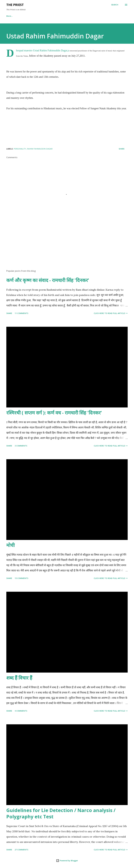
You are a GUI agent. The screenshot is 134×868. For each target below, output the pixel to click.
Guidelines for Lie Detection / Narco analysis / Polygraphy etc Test (61, 813)
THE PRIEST (15, 5)
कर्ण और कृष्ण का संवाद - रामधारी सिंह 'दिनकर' (48, 280)
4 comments (21, 711)
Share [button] (122, 149)
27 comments (21, 850)
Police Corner (71, 16)
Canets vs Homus (49, 16)
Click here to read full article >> (111, 313)
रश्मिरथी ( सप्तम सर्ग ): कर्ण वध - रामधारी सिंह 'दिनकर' (54, 413)
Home (9, 16)
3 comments (21, 446)
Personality (20, 149)
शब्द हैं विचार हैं (19, 678)
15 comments (21, 578)
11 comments (21, 313)
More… (107, 16)
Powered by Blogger (67, 861)
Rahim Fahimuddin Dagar (40, 149)
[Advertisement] (67, 247)
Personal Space (26, 16)
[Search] (115, 5)
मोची (10, 545)
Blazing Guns (91, 16)
